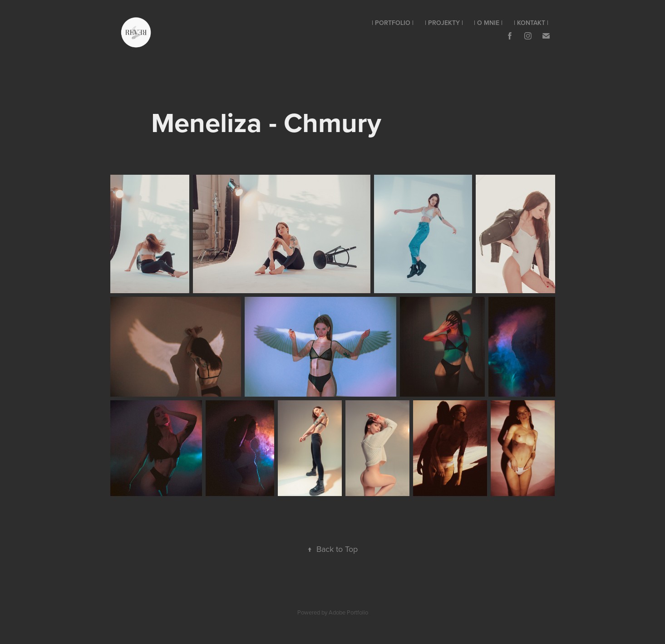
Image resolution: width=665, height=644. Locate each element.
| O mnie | (488, 23)
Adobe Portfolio (348, 612)
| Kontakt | (531, 23)
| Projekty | (444, 23)
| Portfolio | (393, 23)
